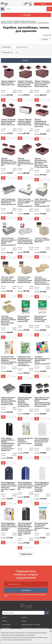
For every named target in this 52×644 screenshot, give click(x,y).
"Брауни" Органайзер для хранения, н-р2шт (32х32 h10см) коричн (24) (26, 162)
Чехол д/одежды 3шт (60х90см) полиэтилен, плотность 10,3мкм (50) (25, 442)
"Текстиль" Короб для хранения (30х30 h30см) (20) (42, 240)
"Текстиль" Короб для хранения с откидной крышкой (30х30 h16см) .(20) (8, 280)
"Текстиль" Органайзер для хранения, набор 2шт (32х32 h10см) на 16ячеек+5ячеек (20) (42, 281)
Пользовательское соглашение (31, 625)
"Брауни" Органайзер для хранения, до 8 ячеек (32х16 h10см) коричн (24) (9, 162)
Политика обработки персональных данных (35, 628)
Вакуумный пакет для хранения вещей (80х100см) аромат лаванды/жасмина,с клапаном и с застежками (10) (25, 361)
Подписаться (26, 590)
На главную (45, 39)
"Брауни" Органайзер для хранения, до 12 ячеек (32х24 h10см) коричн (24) (42, 123)
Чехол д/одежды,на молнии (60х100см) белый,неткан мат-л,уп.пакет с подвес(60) (42, 442)
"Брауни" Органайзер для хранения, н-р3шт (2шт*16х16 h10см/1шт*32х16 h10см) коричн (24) (41, 163)
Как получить (6, 625)
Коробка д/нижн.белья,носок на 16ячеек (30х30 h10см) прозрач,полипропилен (42, 360)
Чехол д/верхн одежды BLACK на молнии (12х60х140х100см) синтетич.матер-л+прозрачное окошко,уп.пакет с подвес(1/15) (8, 444)
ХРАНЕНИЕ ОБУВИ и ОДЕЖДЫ (10, 23)
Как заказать (6, 628)
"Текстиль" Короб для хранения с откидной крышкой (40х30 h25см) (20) (25, 280)
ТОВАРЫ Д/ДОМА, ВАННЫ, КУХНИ (25, 21)
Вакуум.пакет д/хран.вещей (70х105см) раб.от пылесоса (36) (41, 319)
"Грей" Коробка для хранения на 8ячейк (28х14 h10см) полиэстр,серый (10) (8, 202)
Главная (3, 21)
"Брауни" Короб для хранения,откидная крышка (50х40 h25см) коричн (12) (8, 122)
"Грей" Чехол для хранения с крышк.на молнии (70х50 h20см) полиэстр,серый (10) (9, 242)
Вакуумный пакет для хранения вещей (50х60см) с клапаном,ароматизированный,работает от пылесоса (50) (9, 360)
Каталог (26, 15)
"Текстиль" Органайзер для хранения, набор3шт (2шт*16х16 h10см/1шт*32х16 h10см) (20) (9, 321)
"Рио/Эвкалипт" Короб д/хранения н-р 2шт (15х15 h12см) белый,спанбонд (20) (25, 241)
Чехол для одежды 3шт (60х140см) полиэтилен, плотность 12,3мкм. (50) (42, 527)
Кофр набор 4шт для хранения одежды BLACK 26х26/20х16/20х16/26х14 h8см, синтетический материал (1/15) (42, 402)
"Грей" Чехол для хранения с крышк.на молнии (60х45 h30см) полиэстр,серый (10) (42, 203)
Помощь (24, 621)
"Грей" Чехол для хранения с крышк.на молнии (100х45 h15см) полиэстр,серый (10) (26, 203)
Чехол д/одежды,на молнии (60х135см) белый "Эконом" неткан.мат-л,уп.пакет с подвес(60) (42, 487)
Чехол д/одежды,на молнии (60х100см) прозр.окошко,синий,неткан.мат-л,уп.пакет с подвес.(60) (26, 486)
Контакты (24, 617)
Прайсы (5, 621)
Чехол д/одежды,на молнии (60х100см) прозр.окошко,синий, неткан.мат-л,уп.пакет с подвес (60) (9, 487)
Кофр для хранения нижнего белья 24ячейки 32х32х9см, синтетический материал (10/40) (9, 401)
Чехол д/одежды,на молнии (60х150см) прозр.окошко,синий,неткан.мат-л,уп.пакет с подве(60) (9, 527)
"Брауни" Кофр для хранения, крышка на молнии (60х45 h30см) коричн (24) (25, 122)
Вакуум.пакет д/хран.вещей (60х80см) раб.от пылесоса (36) (24, 319)
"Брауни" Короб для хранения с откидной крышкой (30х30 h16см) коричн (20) (26, 84)
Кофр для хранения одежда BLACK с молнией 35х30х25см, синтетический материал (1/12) (25, 402)
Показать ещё (26, 554)
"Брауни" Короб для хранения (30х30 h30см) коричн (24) (8, 83)
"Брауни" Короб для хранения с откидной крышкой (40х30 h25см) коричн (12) (42, 84)
